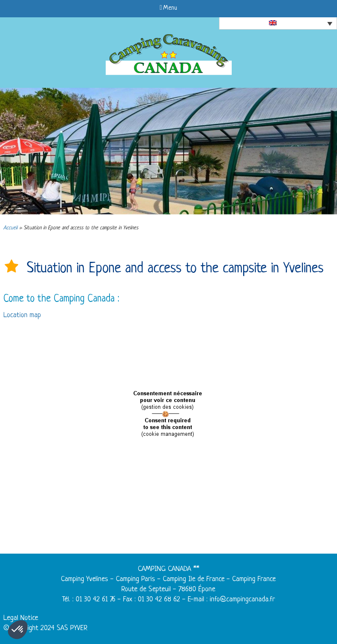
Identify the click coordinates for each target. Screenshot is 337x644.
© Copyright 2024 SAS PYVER (45, 628)
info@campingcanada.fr (242, 599)
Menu (169, 8)
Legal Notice (21, 618)
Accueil (10, 228)
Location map (22, 315)
